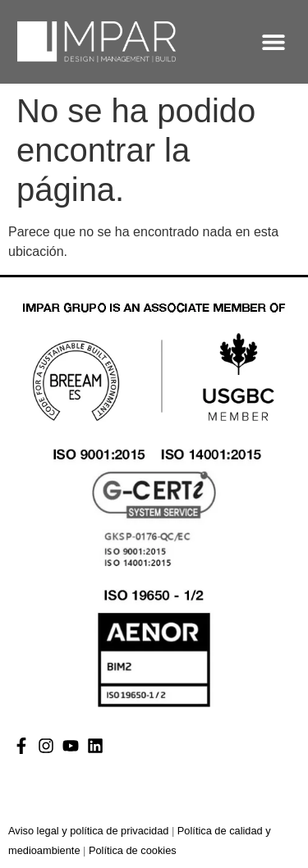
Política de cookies (133, 850)
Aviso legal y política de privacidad (88, 831)
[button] (274, 41)
